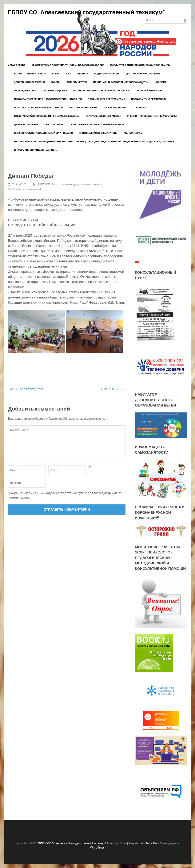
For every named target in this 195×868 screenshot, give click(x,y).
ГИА (69, 74)
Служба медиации (115, 108)
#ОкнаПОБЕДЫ (113, 389)
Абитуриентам (133, 133)
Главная (82, 74)
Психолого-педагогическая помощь (39, 108)
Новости (160, 82)
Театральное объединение (103, 116)
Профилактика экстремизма (106, 99)
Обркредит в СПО (25, 91)
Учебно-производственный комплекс (152, 116)
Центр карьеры (54, 125)
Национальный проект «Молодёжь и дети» (121, 82)
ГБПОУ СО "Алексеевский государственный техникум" (86, 12)
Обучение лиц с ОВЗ (54, 91)
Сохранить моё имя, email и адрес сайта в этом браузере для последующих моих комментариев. (65, 495)
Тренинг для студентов (26, 389)
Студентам (139, 108)
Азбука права (17, 65)
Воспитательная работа (30, 74)
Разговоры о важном (83, 108)
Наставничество (76, 82)
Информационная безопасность (36, 150)
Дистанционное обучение (143, 74)
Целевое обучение (26, 125)
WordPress (97, 847)
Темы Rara (152, 843)
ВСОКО (56, 74)
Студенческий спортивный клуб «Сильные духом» (47, 116)
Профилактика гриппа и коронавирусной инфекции (48, 99)
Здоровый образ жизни (29, 82)
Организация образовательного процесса (101, 91)
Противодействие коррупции (98, 133)
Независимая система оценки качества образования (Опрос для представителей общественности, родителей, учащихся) (95, 142)
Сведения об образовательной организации (44, 133)
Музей (55, 82)
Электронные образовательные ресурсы (97, 125)
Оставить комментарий (27, 189)
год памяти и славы (107, 74)
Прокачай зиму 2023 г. (149, 91)
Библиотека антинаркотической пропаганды (140, 65)
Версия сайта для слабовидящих (145, 42)
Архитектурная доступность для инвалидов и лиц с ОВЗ (68, 65)
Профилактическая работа (149, 99)
